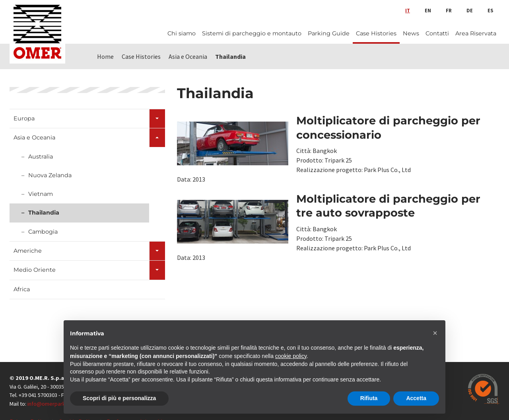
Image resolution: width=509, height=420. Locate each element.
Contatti (437, 33)
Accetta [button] (416, 398)
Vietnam (41, 194)
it (408, 10)
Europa (24, 118)
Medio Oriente (35, 270)
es (490, 10)
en (428, 10)
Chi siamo (182, 33)
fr (449, 10)
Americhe (28, 251)
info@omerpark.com (52, 404)
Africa (22, 289)
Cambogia (43, 232)
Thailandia (44, 213)
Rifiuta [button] (369, 398)
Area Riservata (476, 33)
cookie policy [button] (291, 356)
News (411, 33)
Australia (41, 157)
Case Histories (376, 33)
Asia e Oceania (34, 137)
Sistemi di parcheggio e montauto (252, 33)
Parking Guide (329, 33)
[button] (435, 333)
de (470, 10)
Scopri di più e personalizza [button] (119, 398)
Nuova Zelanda (50, 175)
